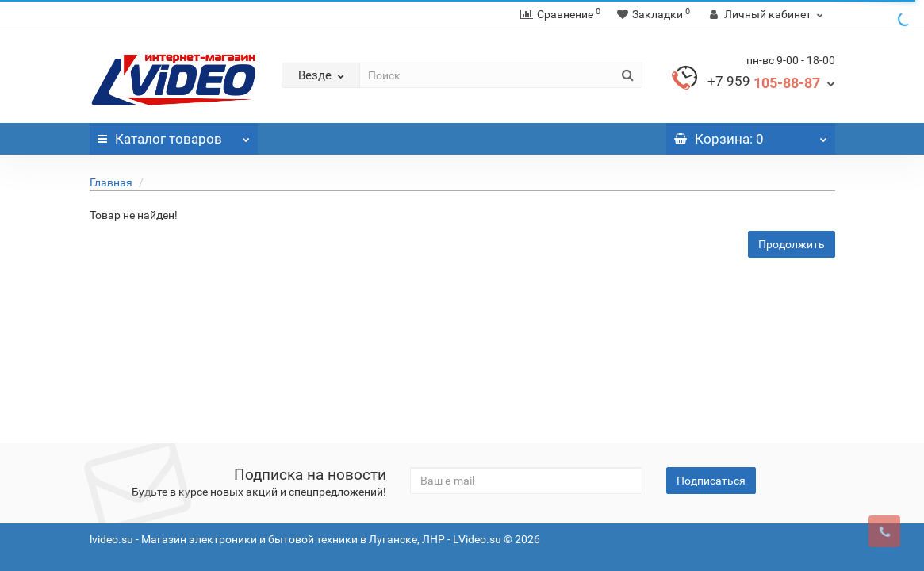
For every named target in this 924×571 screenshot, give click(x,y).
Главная (111, 182)
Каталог (174, 135)
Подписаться (711, 481)
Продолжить (792, 244)
